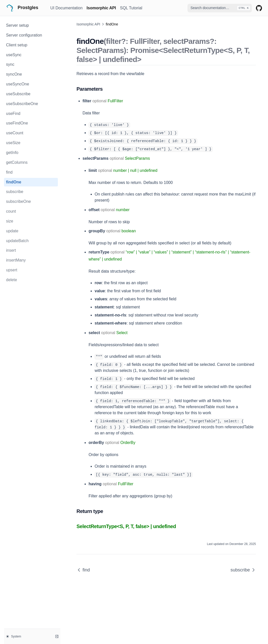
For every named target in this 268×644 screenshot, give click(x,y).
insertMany (16, 260)
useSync (14, 55)
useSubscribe (18, 94)
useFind (13, 114)
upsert (12, 270)
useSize (13, 143)
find (9, 172)
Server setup (17, 25)
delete (12, 280)
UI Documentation (66, 8)
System (14, 636)
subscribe (15, 192)
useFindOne (17, 123)
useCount (15, 133)
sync (10, 64)
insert (11, 250)
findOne (14, 182)
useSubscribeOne (22, 104)
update (12, 231)
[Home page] (26, 8)
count (11, 211)
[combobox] (220, 8)
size (10, 221)
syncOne (14, 74)
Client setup (17, 45)
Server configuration (24, 35)
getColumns (17, 162)
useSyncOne (18, 84)
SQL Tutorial (131, 8)
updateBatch (17, 241)
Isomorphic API (101, 8)
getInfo (12, 153)
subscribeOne (18, 201)
